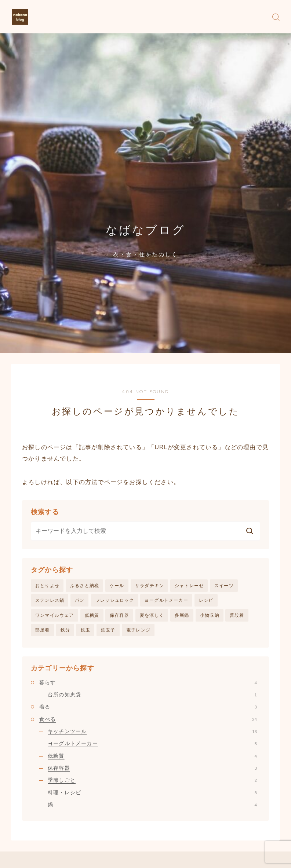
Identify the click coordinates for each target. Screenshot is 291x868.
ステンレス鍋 (50, 601)
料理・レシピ (152, 794)
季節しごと (152, 781)
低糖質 (92, 616)
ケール (117, 586)
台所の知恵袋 (152, 696)
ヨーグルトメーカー (166, 601)
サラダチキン (150, 586)
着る (148, 708)
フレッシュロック (115, 601)
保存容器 (119, 616)
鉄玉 (86, 631)
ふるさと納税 (85, 586)
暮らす (148, 684)
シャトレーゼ (189, 586)
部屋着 (43, 631)
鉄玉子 (108, 631)
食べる (148, 720)
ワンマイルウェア (55, 616)
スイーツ (224, 586)
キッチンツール (152, 733)
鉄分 (65, 631)
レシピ (206, 601)
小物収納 (210, 616)
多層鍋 (182, 616)
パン (80, 601)
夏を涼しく (152, 616)
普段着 (237, 616)
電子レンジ (138, 631)
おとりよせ (47, 586)
